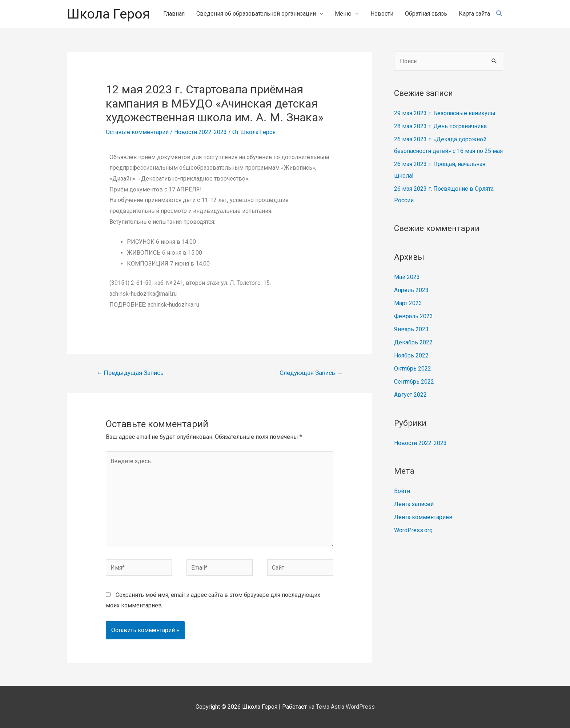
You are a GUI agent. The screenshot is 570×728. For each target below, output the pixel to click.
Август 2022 (410, 395)
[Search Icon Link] (499, 14)
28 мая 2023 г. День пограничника (440, 126)
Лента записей (414, 504)
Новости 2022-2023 (200, 132)
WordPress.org (413, 530)
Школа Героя (109, 14)
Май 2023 (407, 277)
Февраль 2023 (414, 316)
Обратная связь (426, 14)
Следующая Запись (311, 373)
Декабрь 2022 (413, 342)
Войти (402, 491)
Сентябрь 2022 (414, 382)
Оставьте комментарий (137, 132)
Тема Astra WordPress (345, 707)
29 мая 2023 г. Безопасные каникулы (445, 113)
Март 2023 (408, 303)
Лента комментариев (423, 517)
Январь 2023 (411, 329)
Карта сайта (474, 14)
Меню (343, 14)
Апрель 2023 (411, 290)
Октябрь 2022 (413, 369)
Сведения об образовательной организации (256, 14)
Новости (382, 14)
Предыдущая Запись (130, 373)
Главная (174, 14)
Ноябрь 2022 (411, 355)
